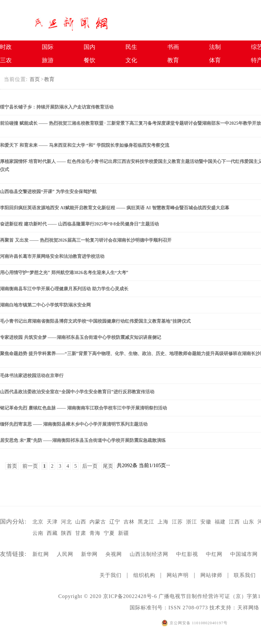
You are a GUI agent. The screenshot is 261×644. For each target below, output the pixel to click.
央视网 (114, 554)
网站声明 (178, 575)
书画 (173, 47)
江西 (234, 522)
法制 (215, 47)
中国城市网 (244, 554)
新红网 (41, 554)
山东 (249, 522)
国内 (89, 47)
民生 (131, 47)
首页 (35, 79)
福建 (220, 522)
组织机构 (144, 575)
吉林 (129, 522)
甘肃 (81, 533)
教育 (49, 79)
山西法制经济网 (149, 554)
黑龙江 (146, 522)
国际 (48, 47)
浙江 (192, 522)
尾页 (108, 466)
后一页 (90, 466)
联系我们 (245, 575)
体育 (215, 60)
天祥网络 (248, 608)
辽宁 (115, 522)
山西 (81, 522)
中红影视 (187, 554)
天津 (52, 522)
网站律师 (211, 575)
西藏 (52, 533)
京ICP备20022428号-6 (130, 596)
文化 (131, 60)
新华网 (89, 554)
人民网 (65, 554)
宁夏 (109, 533)
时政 (6, 47)
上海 (163, 522)
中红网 (214, 554)
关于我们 (111, 575)
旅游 (48, 60)
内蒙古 (98, 522)
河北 (66, 522)
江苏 (177, 522)
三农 (6, 60)
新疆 (124, 533)
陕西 (66, 533)
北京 (38, 522)
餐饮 (89, 60)
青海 (95, 533)
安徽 (206, 522)
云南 (38, 533)
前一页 (30, 466)
